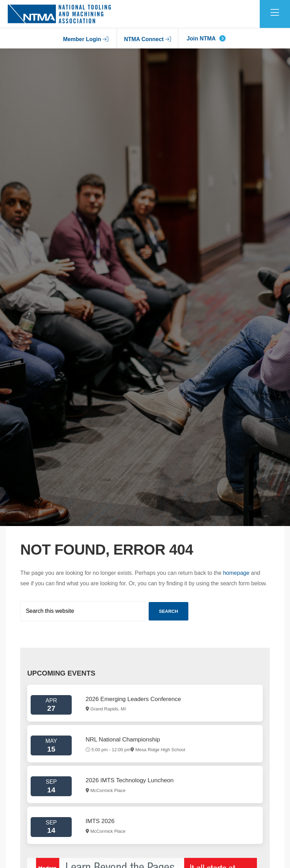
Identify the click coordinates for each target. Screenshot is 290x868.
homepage (236, 573)
